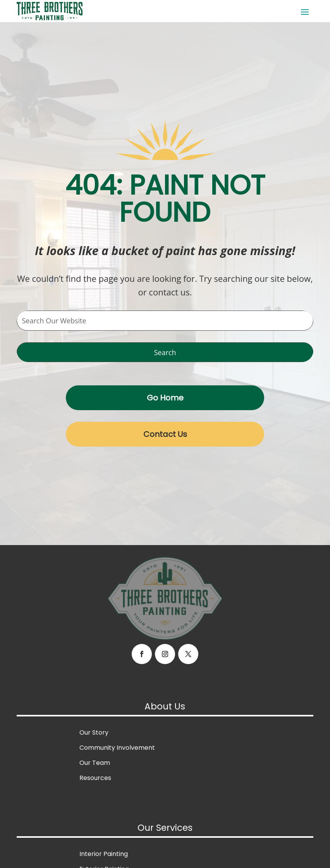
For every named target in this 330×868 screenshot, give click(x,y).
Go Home (165, 398)
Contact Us (165, 434)
